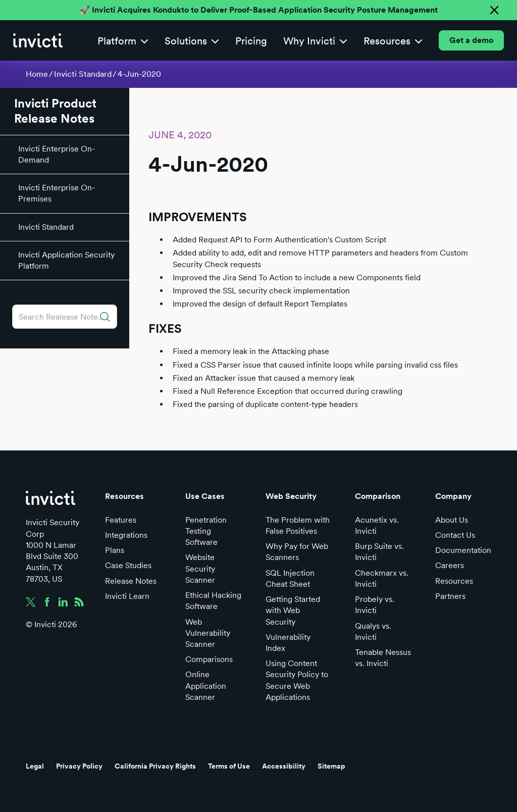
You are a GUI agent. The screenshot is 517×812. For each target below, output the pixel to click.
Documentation (463, 550)
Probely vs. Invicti (375, 605)
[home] (38, 40)
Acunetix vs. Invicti (377, 525)
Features (121, 520)
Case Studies (128, 565)
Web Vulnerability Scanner (208, 633)
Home (37, 74)
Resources (454, 581)
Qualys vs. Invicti (373, 631)
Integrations (126, 535)
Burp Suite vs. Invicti (379, 552)
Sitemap (331, 766)
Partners (450, 596)
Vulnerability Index (288, 643)
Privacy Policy (79, 766)
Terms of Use (229, 766)
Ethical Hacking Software (213, 601)
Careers (450, 565)
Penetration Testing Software (206, 531)
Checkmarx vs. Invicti (382, 578)
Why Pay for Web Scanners (297, 552)
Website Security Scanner (200, 568)
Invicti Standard (83, 74)
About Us (452, 520)
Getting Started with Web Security (293, 610)
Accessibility (284, 766)
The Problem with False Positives (298, 525)
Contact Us (455, 535)
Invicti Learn (127, 596)
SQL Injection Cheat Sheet (290, 578)
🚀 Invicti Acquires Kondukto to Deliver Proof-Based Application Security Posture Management (259, 10)
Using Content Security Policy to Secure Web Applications (297, 680)
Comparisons (209, 659)
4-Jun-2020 (139, 74)
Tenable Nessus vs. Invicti (383, 658)
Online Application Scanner (206, 686)
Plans (115, 550)
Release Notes (131, 581)
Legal (35, 766)
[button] (123, 41)
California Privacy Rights (155, 766)
